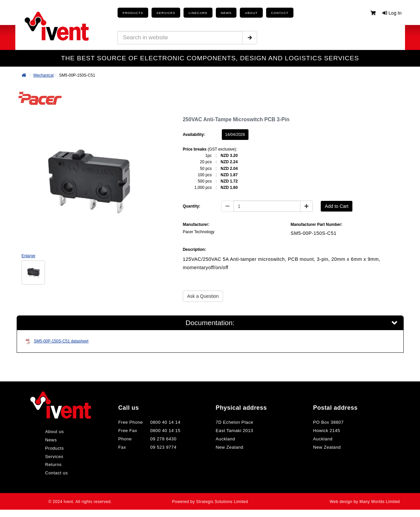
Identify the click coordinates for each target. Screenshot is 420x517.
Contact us (56, 475)
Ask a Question (203, 296)
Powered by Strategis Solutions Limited (210, 503)
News (50, 442)
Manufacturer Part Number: (317, 225)
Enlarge (28, 256)
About (240, 13)
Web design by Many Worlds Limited (368, 503)
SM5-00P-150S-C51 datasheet (57, 343)
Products (131, 13)
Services (53, 458)
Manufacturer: (196, 225)
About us (54, 433)
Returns (53, 466)
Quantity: (192, 206)
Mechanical (43, 75)
